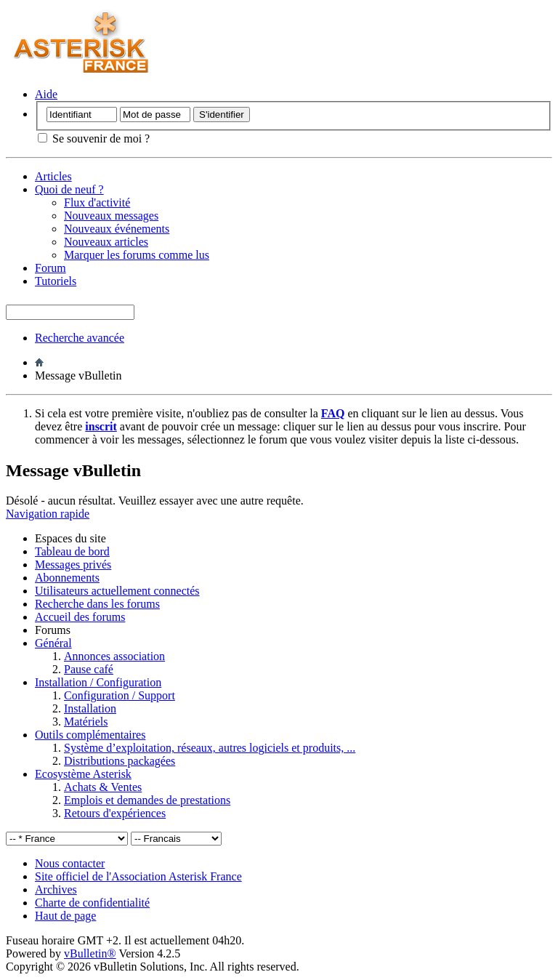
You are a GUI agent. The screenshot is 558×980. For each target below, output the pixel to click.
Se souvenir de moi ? (94, 138)
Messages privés (73, 565)
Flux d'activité (97, 202)
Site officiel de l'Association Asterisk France (138, 876)
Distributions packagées (120, 761)
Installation (90, 708)
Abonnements (67, 578)
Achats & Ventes (103, 787)
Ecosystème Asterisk (83, 774)
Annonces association (114, 656)
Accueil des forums (80, 617)
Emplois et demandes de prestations (147, 800)
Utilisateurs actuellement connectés (117, 591)
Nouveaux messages (111, 216)
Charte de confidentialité (92, 903)
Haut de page (65, 916)
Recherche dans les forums (97, 604)
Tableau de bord (72, 551)
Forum (50, 268)
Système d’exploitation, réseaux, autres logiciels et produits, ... (210, 748)
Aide (46, 94)
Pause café (89, 669)
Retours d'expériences (115, 813)
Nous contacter (70, 863)
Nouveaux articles (106, 242)
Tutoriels (56, 281)
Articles (53, 176)
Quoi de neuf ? (69, 189)
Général (53, 643)
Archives (56, 889)
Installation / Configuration (98, 682)
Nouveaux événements (117, 229)
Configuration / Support (120, 695)
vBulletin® (90, 953)
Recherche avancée (80, 338)
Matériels (86, 722)
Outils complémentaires (90, 735)
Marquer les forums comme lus (137, 255)
